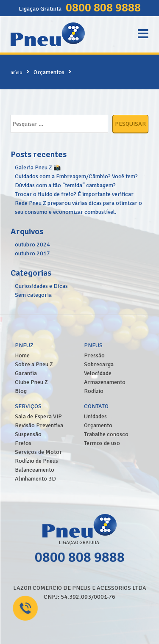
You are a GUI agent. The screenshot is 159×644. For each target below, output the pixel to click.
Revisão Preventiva (39, 425)
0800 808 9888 (103, 8)
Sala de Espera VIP (38, 416)
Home (22, 355)
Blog (21, 391)
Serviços (28, 406)
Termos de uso (102, 443)
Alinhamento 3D (35, 479)
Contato (96, 406)
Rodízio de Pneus (36, 461)
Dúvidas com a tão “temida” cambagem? (65, 185)
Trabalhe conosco (106, 434)
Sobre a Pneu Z (34, 364)
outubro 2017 (32, 253)
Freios (23, 443)
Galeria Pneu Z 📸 (38, 167)
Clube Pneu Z (31, 382)
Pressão (94, 355)
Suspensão (28, 434)
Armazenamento (105, 382)
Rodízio (94, 391)
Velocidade (98, 373)
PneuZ (24, 345)
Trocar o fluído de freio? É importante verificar (74, 194)
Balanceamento (35, 470)
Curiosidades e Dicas (41, 286)
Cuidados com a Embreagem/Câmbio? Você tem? (76, 176)
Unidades (95, 416)
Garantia (26, 373)
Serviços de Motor (38, 452)
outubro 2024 (32, 245)
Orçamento (98, 425)
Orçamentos (49, 72)
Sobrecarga (99, 364)
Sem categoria (33, 295)
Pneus (93, 345)
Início (17, 72)
